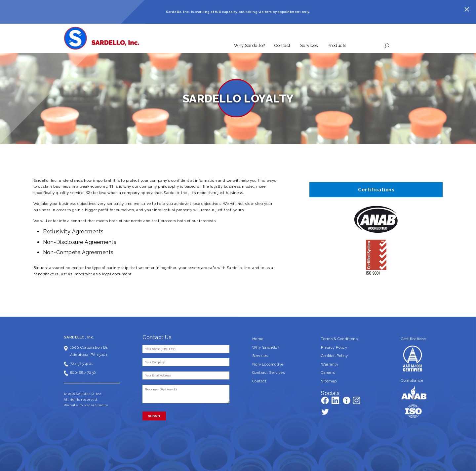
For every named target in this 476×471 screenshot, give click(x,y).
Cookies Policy (334, 356)
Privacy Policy (334, 347)
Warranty (330, 364)
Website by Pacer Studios (86, 405)
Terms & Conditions (339, 339)
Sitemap (329, 381)
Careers (328, 373)
